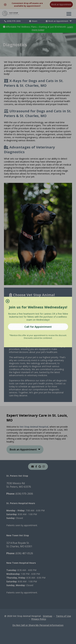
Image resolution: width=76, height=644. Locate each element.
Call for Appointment (38, 327)
